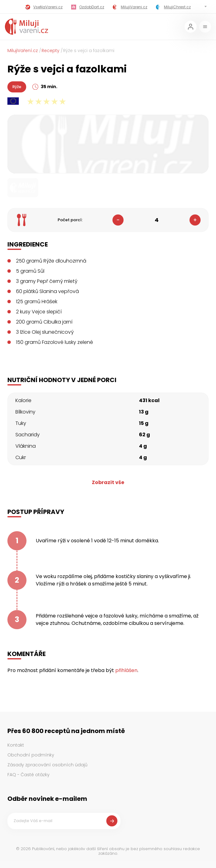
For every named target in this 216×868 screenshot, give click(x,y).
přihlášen (126, 670)
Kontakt (16, 745)
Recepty (51, 51)
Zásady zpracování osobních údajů (47, 765)
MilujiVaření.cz (23, 51)
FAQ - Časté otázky (29, 775)
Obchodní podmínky (31, 755)
